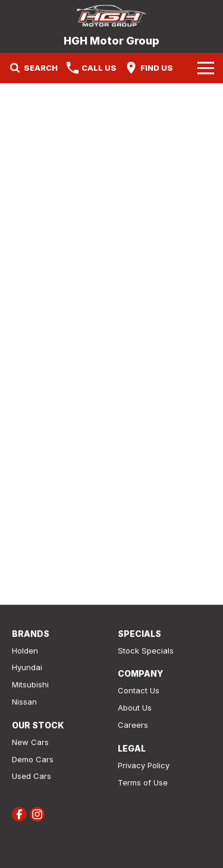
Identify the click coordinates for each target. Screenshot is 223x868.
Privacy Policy (144, 765)
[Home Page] (111, 16)
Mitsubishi (30, 684)
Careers (133, 725)
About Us (135, 708)
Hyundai (27, 667)
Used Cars (32, 776)
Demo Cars (33, 759)
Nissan (24, 702)
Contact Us (139, 690)
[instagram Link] (37, 814)
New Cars (30, 742)
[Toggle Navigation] (206, 68)
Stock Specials (146, 651)
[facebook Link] (19, 814)
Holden (25, 651)
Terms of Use (143, 782)
